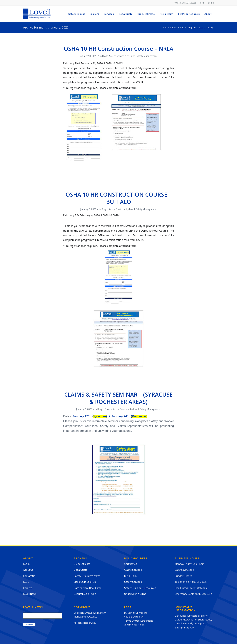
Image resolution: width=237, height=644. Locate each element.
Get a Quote (81, 570)
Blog (202, 3)
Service (120, 56)
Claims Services (133, 570)
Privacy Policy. (137, 625)
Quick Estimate (82, 564)
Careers (28, 588)
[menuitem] (202, 3)
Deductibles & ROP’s (85, 594)
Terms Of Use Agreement (138, 621)
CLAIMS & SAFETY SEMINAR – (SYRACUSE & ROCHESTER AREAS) (118, 398)
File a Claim (130, 576)
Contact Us (29, 576)
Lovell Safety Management (144, 56)
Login (211, 3)
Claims (108, 409)
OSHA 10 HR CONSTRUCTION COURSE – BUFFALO (118, 198)
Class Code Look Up (85, 582)
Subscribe (29, 624)
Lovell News (30, 594)
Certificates (131, 564)
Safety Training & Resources (140, 588)
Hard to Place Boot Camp (88, 588)
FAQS (26, 582)
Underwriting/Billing (135, 594)
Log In (26, 564)
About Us (28, 570)
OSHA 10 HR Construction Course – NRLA (118, 49)
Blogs (105, 56)
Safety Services (133, 582)
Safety (112, 56)
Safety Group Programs (87, 576)
